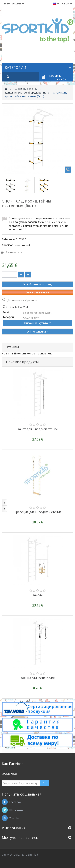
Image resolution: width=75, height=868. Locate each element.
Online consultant (37, 332)
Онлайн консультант (37, 323)
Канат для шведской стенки (37, 429)
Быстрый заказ (37, 292)
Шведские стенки (26, 89)
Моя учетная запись (20, 837)
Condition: (8, 245)
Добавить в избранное (22, 300)
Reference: (8, 239)
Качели (37, 595)
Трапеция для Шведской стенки (38, 512)
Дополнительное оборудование (26, 93)
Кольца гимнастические (38, 678)
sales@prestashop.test (37, 313)
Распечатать (14, 252)
